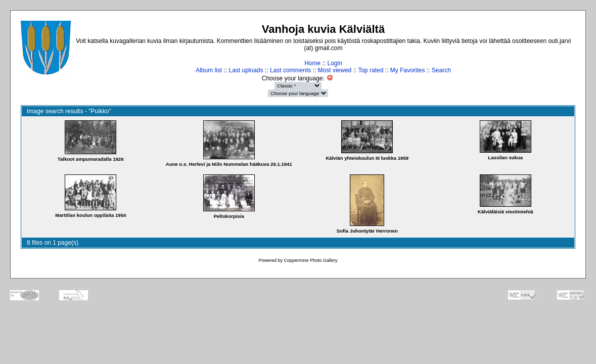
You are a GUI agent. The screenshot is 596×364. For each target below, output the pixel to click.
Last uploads (246, 70)
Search (441, 70)
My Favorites (408, 70)
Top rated (371, 70)
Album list (209, 70)
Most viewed (335, 70)
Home (312, 63)
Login (334, 63)
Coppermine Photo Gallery (310, 260)
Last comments (290, 70)
